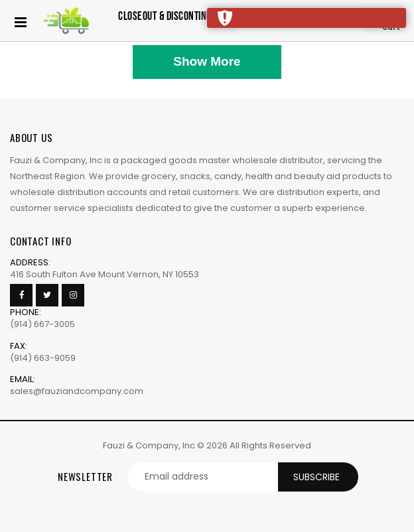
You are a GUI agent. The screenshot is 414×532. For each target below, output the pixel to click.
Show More (207, 61)
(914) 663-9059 (43, 358)
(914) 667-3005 (42, 324)
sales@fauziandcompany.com (77, 391)
